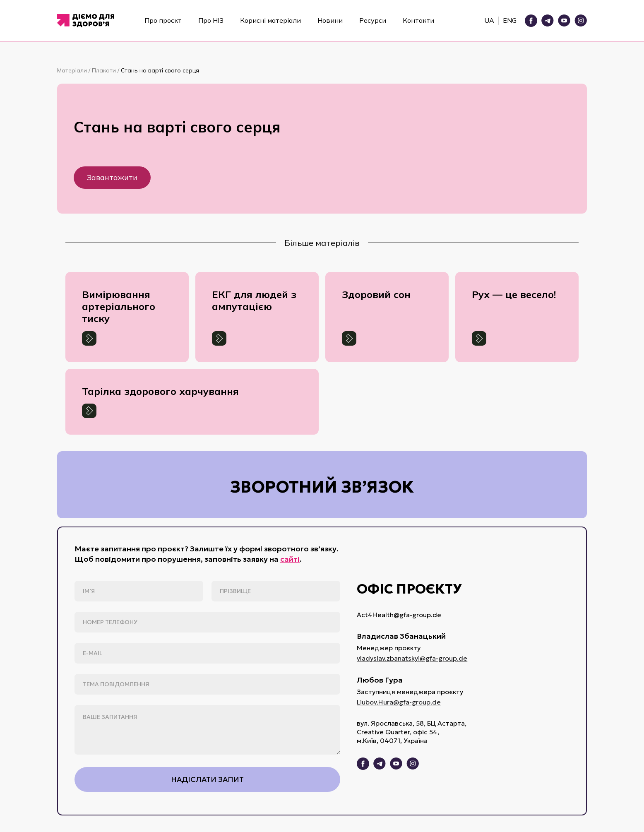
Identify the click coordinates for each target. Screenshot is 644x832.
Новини (330, 20)
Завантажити (112, 177)
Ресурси (373, 20)
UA (489, 20)
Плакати (105, 70)
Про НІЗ (211, 20)
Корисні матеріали (270, 20)
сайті (290, 559)
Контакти (418, 20)
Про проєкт (163, 20)
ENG (510, 20)
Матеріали (73, 70)
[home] (88, 20)
